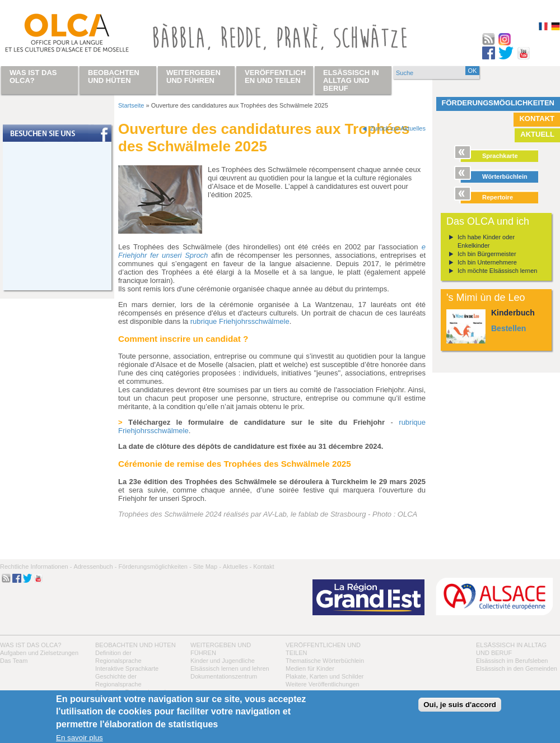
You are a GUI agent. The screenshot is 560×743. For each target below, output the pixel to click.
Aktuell (537, 134)
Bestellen (508, 328)
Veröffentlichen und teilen (275, 76)
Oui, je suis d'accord (460, 705)
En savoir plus (80, 738)
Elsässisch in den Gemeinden (517, 668)
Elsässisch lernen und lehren (230, 668)
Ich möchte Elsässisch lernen (497, 271)
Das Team (14, 661)
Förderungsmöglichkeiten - (155, 566)
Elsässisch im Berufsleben (512, 661)
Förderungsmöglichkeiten (498, 103)
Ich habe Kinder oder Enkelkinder (486, 241)
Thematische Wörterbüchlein (325, 661)
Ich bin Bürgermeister (487, 254)
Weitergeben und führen (193, 76)
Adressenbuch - (95, 566)
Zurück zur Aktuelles (398, 128)
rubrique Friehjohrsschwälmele (240, 321)
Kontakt (537, 119)
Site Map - (207, 566)
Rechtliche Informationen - (36, 566)
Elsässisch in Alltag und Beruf (351, 80)
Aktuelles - (237, 566)
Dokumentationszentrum (224, 676)
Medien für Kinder (310, 668)
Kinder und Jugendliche (223, 661)
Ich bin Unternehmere (487, 262)
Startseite (131, 105)
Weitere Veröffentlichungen (323, 684)
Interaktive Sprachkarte (127, 668)
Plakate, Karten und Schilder (325, 676)
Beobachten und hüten (136, 645)
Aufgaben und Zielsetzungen (39, 653)
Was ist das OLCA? (31, 645)
